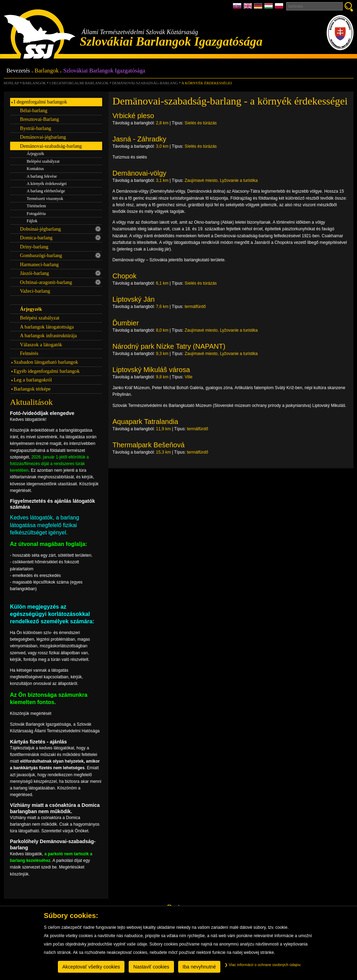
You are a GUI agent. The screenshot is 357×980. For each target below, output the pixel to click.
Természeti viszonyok (45, 199)
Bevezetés (18, 71)
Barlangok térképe (32, 389)
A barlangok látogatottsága (47, 327)
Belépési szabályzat (43, 161)
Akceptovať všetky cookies (91, 967)
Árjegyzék (36, 154)
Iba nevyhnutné (199, 967)
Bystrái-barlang (36, 128)
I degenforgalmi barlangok (79, 83)
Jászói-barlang (60, 273)
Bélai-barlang (33, 110)
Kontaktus (35, 169)
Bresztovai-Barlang (39, 119)
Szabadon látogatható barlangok (46, 362)
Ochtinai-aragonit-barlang (60, 282)
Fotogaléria (36, 214)
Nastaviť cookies (151, 967)
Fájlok (32, 221)
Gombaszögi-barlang (60, 255)
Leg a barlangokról (33, 380)
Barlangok (47, 71)
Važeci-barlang (35, 291)
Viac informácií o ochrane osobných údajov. (263, 965)
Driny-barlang (34, 247)
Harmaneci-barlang (39, 264)
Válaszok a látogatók (41, 345)
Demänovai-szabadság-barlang (145, 83)
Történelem (36, 206)
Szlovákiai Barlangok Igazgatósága (104, 71)
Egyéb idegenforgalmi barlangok (47, 371)
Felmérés (29, 353)
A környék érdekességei (207, 83)
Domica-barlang (60, 238)
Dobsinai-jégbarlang (60, 229)
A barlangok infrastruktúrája (48, 335)
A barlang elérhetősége (46, 191)
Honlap (12, 83)
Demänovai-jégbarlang (43, 137)
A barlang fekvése (42, 176)
